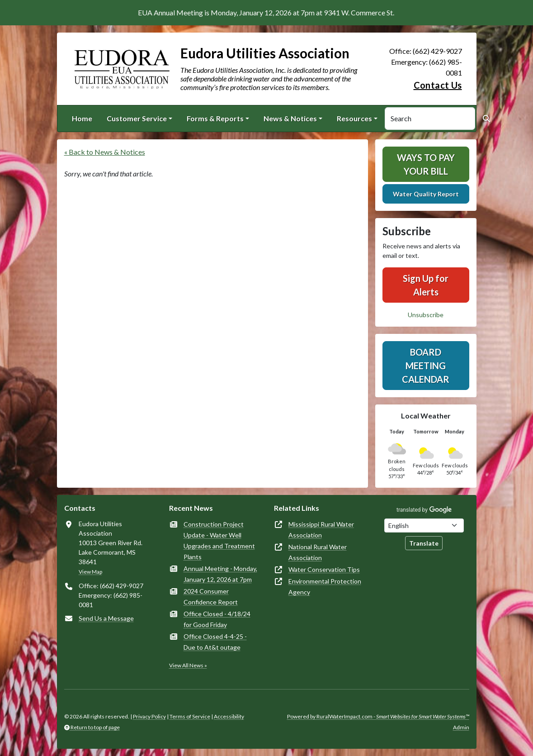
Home (82, 118)
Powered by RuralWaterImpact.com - (378, 716)
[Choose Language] (424, 525)
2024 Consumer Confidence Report (211, 597)
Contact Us (438, 85)
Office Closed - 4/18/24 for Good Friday (217, 619)
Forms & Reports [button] (215, 118)
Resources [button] (354, 118)
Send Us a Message (106, 618)
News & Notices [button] (290, 118)
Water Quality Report (426, 194)
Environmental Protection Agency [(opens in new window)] (325, 587)
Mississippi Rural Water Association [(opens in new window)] (321, 530)
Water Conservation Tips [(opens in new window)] (324, 569)
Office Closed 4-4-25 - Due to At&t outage (215, 642)
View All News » (188, 665)
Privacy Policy (149, 716)
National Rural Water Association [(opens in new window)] (318, 552)
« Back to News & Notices (105, 152)
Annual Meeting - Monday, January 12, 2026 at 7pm (220, 574)
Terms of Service (190, 716)
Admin (461, 727)
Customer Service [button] (137, 118)
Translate (424, 543)
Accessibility (229, 716)
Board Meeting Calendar (426, 366)
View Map (90, 572)
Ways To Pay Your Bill (426, 164)
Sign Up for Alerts (426, 285)
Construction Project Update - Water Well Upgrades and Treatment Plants (219, 540)
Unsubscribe (426, 315)
